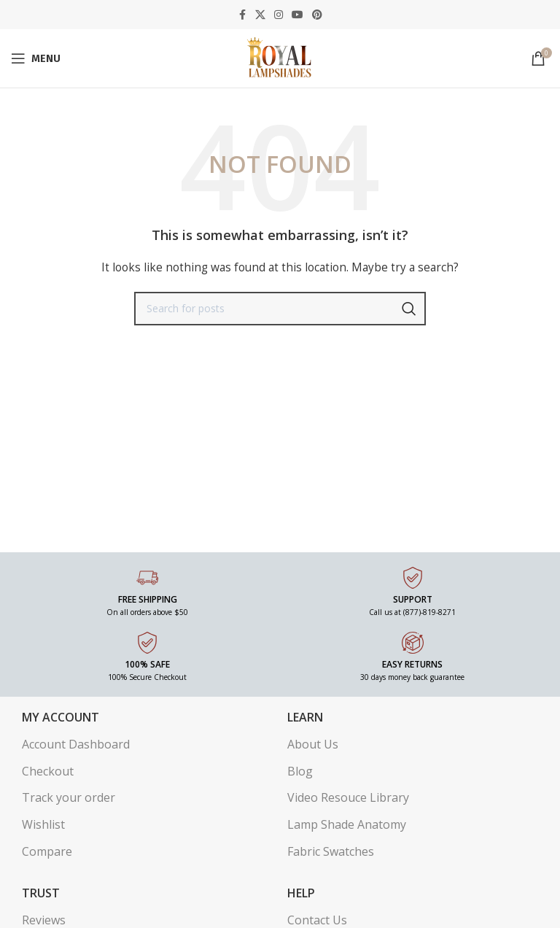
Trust (41, 893)
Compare (47, 851)
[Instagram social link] (279, 15)
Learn (305, 717)
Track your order (69, 797)
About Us (313, 744)
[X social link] (260, 15)
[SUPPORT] (413, 578)
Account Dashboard (76, 744)
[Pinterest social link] (317, 15)
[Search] (280, 309)
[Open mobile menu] (36, 58)
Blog (300, 771)
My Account (61, 717)
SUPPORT (413, 599)
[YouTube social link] (297, 15)
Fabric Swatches (331, 851)
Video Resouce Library (348, 797)
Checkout (48, 771)
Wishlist (43, 824)
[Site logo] (280, 57)
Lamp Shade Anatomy (347, 824)
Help (301, 893)
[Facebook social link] (242, 15)
